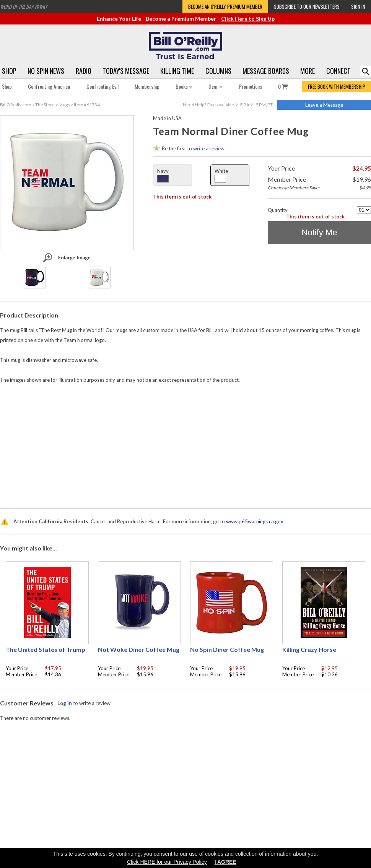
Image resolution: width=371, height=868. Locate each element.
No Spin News (46, 71)
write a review (209, 148)
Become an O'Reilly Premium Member (225, 7)
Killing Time (177, 71)
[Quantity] (364, 210)
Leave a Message (324, 105)
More (308, 71)
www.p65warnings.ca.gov (255, 521)
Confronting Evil (103, 86)
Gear (216, 86)
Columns (218, 71)
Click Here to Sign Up (248, 19)
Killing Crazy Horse (309, 649)
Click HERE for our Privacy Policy (167, 862)
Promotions (251, 86)
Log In (65, 703)
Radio (84, 71)
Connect (338, 71)
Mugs (64, 105)
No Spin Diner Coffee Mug (227, 649)
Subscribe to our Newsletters (307, 7)
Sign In (358, 7)
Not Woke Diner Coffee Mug (139, 649)
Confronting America (49, 86)
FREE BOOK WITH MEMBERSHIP (337, 86)
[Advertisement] (186, 444)
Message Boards (266, 71)
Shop (9, 71)
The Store (45, 105)
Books (184, 86)
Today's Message (126, 71)
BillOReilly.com (16, 105)
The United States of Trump (46, 649)
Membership (147, 86)
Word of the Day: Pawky (24, 7)
